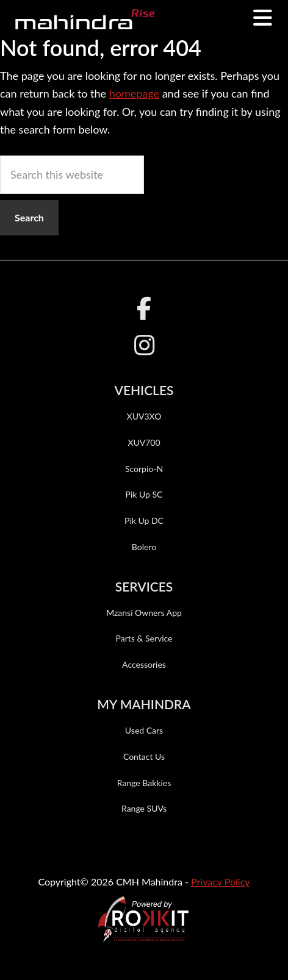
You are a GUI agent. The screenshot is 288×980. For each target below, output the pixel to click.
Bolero (144, 547)
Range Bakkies (144, 783)
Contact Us (144, 756)
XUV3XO (144, 416)
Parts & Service (144, 638)
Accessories (144, 664)
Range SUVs (144, 808)
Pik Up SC (144, 494)
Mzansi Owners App (144, 613)
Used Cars (144, 730)
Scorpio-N (144, 469)
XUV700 (144, 442)
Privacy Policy (221, 882)
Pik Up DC (144, 520)
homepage (134, 93)
